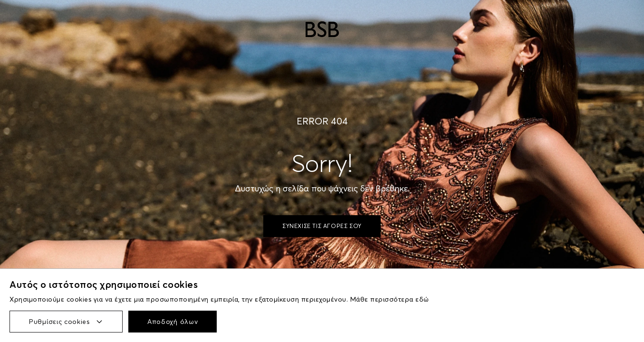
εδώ (422, 299)
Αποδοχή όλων (173, 322)
